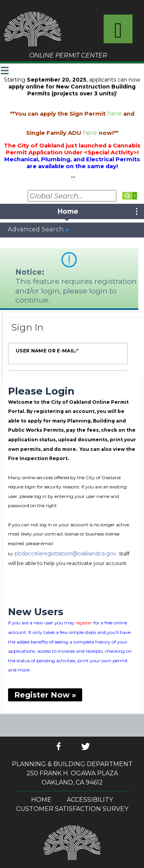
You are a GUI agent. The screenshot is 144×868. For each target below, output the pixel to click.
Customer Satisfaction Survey (72, 809)
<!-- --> (72, 400)
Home (41, 800)
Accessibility (90, 800)
